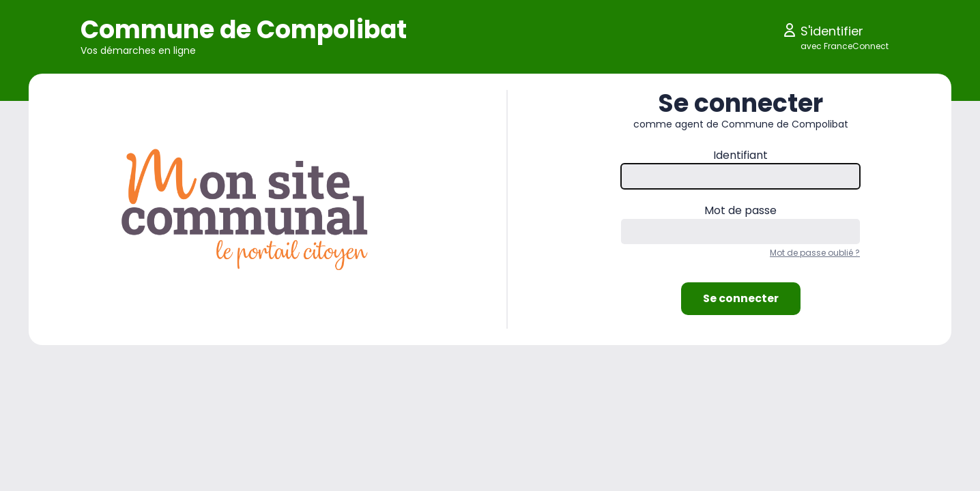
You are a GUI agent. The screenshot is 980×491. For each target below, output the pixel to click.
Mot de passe (740, 210)
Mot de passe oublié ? (815, 253)
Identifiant (740, 155)
